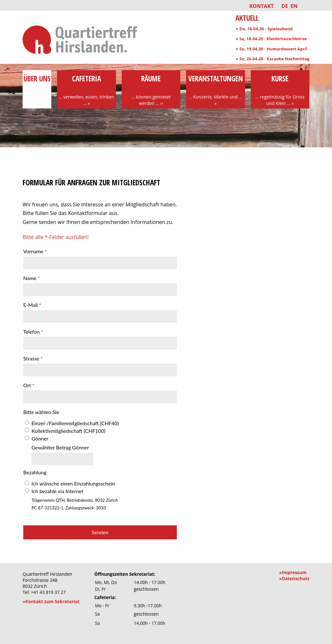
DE (285, 6)
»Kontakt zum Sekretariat (51, 601)
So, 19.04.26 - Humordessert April (273, 49)
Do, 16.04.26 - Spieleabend (266, 29)
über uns (37, 84)
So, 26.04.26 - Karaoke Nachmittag (274, 59)
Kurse (280, 90)
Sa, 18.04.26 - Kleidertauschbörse (273, 39)
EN (294, 6)
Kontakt (261, 6)
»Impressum (293, 572)
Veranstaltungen (216, 90)
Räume (151, 90)
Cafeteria (87, 90)
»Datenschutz (294, 578)
